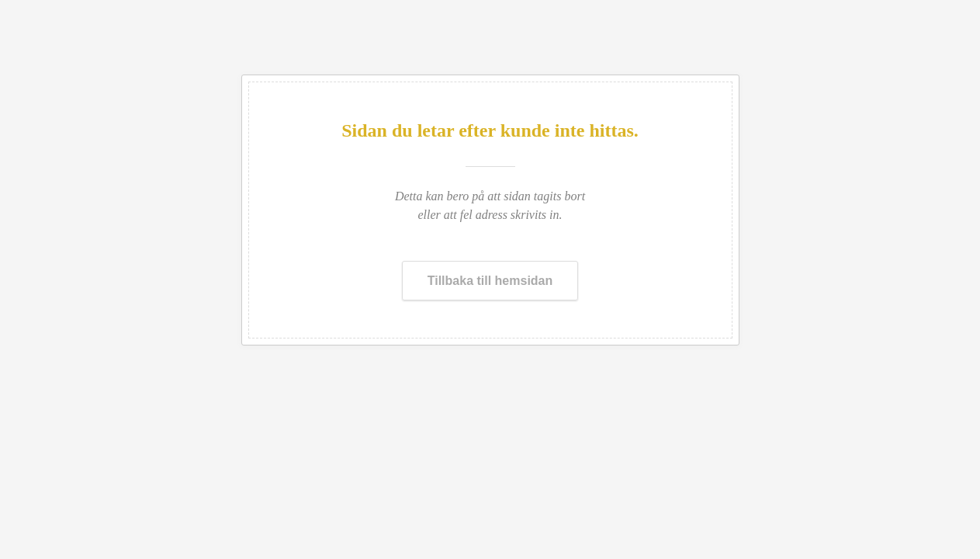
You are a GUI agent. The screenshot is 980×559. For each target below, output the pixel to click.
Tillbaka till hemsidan (490, 281)
